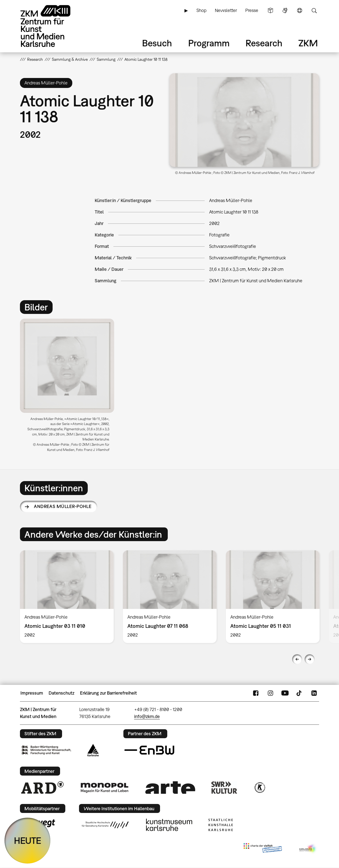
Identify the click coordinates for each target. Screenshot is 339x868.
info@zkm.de (147, 716)
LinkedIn (314, 693)
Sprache (300, 10)
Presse (252, 10)
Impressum (32, 693)
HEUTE (28, 840)
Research (264, 43)
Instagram (270, 693)
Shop (201, 10)
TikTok (300, 693)
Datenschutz (61, 693)
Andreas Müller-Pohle (63, 506)
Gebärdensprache (285, 10)
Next (310, 659)
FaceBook (256, 693)
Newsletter (226, 10)
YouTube (285, 693)
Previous (297, 659)
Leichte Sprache (270, 10)
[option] (69, 387)
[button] (244, 120)
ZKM (308, 43)
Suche (314, 10)
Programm (209, 43)
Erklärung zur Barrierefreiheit (108, 693)
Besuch (157, 43)
